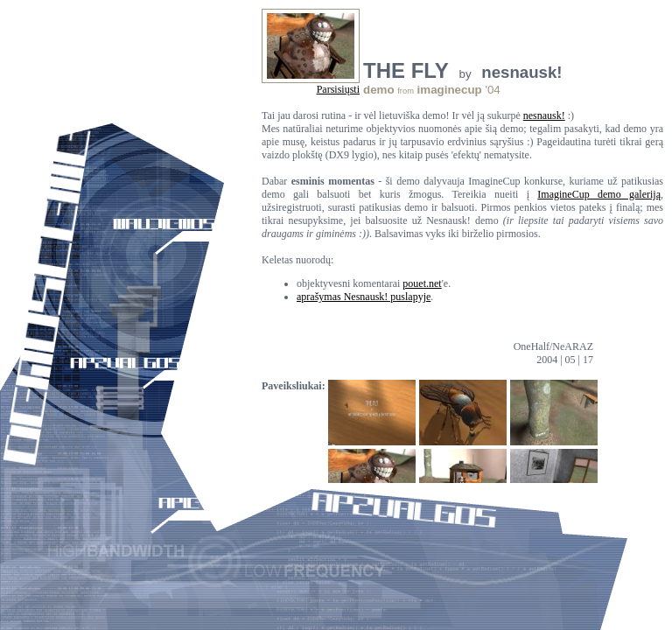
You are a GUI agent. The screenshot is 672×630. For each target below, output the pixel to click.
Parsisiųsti (338, 89)
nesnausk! (544, 115)
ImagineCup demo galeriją (599, 194)
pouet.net (422, 283)
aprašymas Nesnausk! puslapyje (364, 297)
